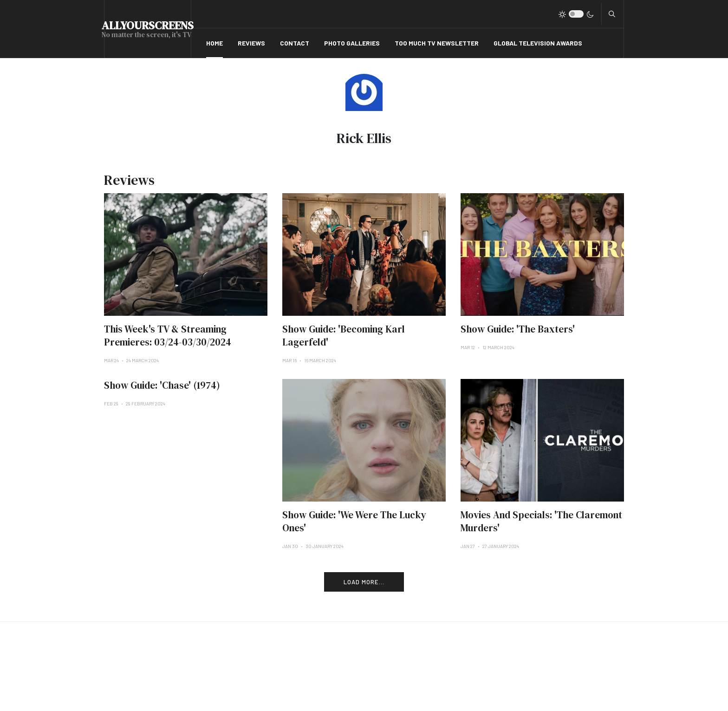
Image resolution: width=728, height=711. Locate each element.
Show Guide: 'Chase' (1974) (162, 385)
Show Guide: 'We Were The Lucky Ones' (354, 521)
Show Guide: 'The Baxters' (518, 329)
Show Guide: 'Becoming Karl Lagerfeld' (344, 336)
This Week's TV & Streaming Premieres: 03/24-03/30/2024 (168, 336)
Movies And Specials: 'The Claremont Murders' (541, 521)
